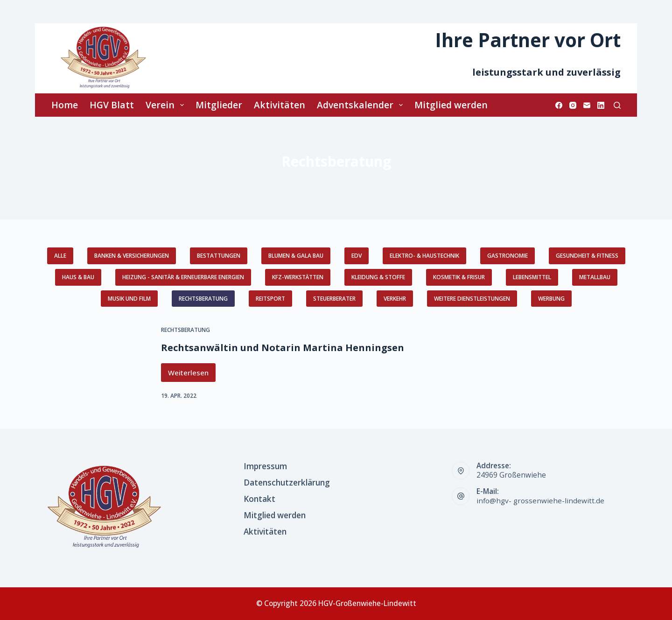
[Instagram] (573, 105)
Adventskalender (362, 105)
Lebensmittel (532, 277)
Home (65, 105)
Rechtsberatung (203, 299)
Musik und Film (129, 299)
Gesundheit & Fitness (587, 256)
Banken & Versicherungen (132, 256)
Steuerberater (334, 299)
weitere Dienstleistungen (472, 299)
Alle (60, 256)
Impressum (265, 466)
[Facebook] (559, 105)
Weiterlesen (192, 375)
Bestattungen (219, 256)
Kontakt (259, 499)
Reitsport (270, 299)
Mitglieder (219, 105)
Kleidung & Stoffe (378, 277)
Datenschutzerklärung (287, 483)
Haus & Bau (78, 277)
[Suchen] (617, 105)
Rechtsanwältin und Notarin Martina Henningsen (283, 348)
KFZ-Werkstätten (298, 277)
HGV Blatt (112, 105)
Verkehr (395, 299)
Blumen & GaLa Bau (296, 256)
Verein (167, 105)
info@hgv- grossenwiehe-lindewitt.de (541, 501)
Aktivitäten (280, 105)
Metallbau (595, 277)
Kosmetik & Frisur (459, 277)
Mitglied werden (451, 105)
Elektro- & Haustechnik (424, 256)
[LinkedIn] (601, 105)
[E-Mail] (587, 105)
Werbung (551, 299)
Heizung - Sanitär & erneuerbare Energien (183, 277)
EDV (357, 256)
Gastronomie (507, 256)
